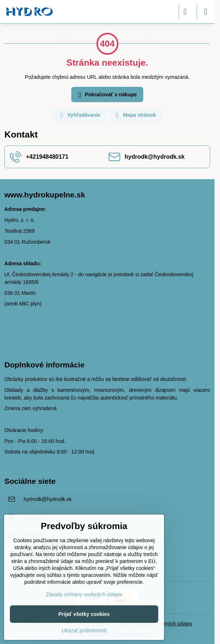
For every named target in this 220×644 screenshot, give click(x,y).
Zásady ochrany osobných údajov (84, 594)
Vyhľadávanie (79, 115)
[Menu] (206, 12)
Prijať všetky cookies (84, 614)
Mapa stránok (135, 115)
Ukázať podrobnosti (84, 630)
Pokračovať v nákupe (106, 95)
